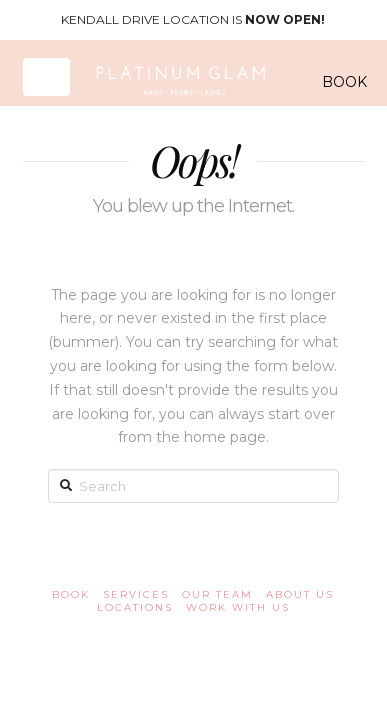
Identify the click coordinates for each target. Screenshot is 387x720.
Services (136, 594)
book (71, 594)
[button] (46, 76)
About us (300, 594)
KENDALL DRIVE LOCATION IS (193, 19)
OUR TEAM (217, 594)
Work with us (238, 607)
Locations (135, 607)
